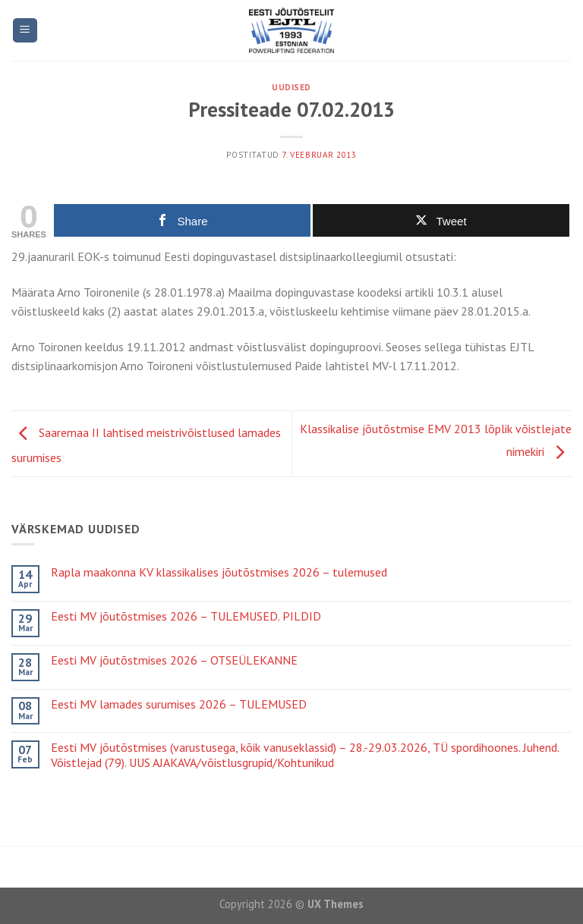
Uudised (291, 87)
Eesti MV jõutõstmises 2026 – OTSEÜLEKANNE (174, 660)
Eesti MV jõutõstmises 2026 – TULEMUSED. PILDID (186, 616)
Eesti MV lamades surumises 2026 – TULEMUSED (179, 704)
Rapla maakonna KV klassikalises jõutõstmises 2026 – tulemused (219, 572)
